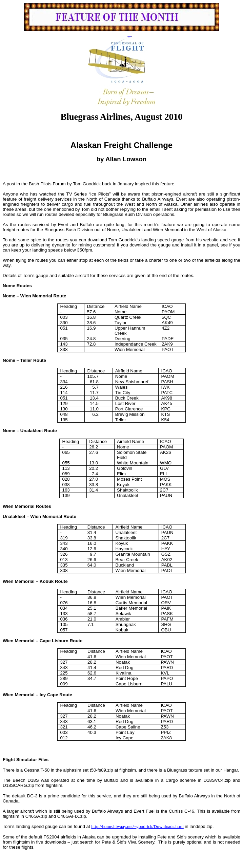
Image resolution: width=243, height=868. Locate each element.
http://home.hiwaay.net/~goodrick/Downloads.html (137, 826)
